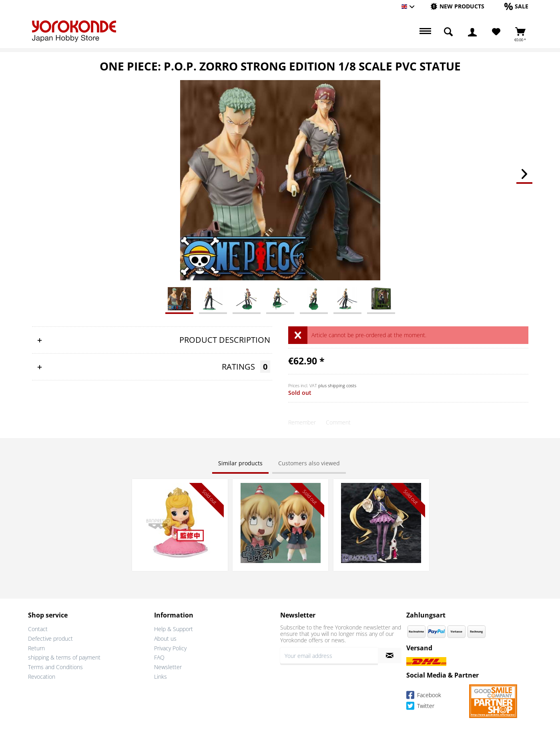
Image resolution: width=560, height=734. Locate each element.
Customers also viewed (309, 463)
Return (36, 648)
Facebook (424, 696)
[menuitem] (457, 7)
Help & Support (174, 629)
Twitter (420, 707)
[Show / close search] (448, 32)
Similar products (240, 463)
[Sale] (516, 6)
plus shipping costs (337, 385)
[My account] (472, 32)
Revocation (42, 677)
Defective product (50, 638)
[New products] (457, 6)
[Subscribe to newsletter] (390, 656)
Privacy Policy (170, 648)
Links (161, 677)
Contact (38, 629)
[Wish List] (496, 32)
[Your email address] (329, 656)
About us (165, 638)
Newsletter (168, 667)
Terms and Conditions (55, 667)
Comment (338, 422)
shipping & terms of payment (64, 657)
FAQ (159, 657)
